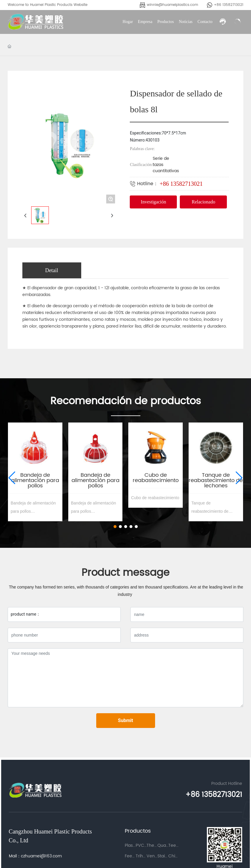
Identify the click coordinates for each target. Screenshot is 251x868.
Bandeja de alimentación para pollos (35, 480)
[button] (115, 527)
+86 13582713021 (229, 5)
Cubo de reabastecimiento (156, 478)
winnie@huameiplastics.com (172, 5)
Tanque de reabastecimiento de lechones (216, 480)
